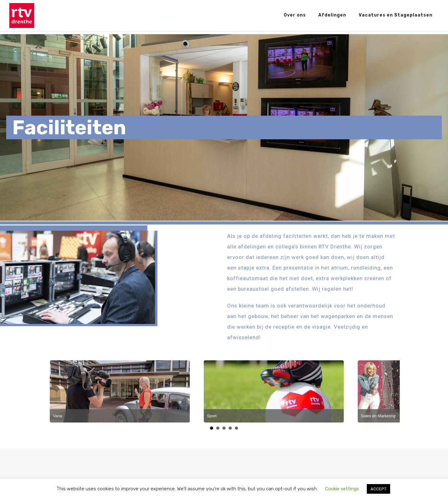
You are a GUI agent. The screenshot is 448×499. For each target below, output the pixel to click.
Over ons (295, 15)
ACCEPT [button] (378, 489)
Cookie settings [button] (342, 489)
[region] (224, 127)
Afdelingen (332, 15)
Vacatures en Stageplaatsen (396, 15)
